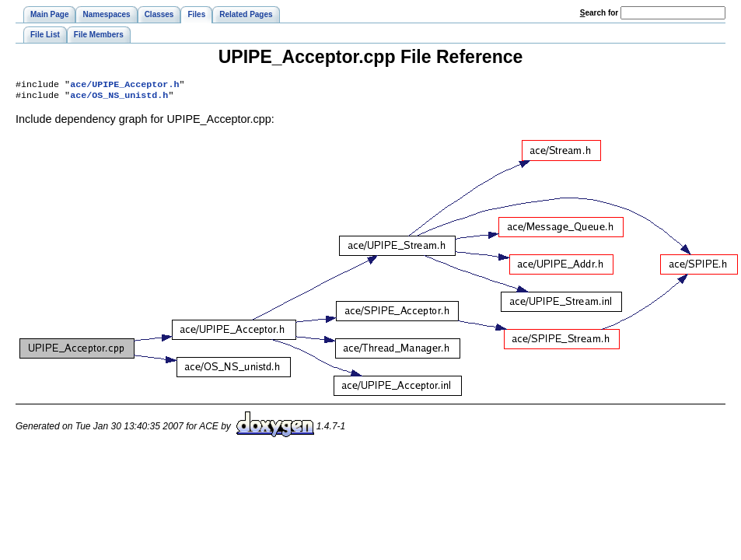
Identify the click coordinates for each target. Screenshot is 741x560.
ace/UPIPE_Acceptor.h (124, 86)
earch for (599, 13)
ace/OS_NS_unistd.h (119, 98)
